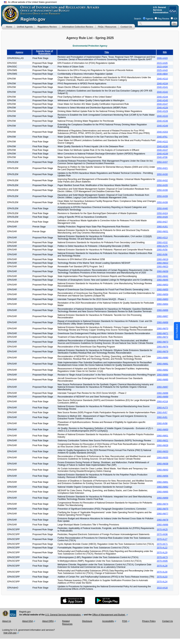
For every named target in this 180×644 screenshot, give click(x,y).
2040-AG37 (162, 150)
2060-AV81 (162, 417)
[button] (24, 27)
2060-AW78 (162, 520)
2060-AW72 (162, 337)
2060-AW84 (162, 375)
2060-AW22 (162, 263)
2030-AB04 (162, 74)
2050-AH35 (162, 185)
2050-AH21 (162, 168)
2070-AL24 (162, 582)
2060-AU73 (162, 408)
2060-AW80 (162, 358)
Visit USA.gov (10, 633)
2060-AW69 (162, 498)
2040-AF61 (162, 137)
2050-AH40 (162, 208)
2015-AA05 (162, 63)
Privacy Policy (149, 621)
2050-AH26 (162, 217)
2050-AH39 (162, 196)
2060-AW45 (162, 280)
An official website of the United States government (30, 2)
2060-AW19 (162, 259)
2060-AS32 (162, 242)
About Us (7, 621)
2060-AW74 (162, 504)
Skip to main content (92, 2)
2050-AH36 (162, 190)
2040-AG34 (162, 84)
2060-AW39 (162, 271)
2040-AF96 (162, 157)
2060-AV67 (162, 412)
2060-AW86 (162, 525)
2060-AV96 (162, 255)
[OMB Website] (9, 21)
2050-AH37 (162, 162)
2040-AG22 (162, 142)
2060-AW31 (162, 232)
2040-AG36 (162, 121)
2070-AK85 (162, 561)
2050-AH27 (162, 222)
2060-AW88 (162, 393)
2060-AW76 (162, 347)
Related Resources (67, 623)
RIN (165, 52)
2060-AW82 (162, 370)
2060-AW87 (162, 387)
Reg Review (163, 19)
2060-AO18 (162, 402)
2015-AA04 (162, 67)
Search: (138, 19)
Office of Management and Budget (109, 615)
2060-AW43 (162, 470)
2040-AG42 (162, 92)
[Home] (8, 29)
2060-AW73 (162, 342)
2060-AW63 (162, 299)
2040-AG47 (162, 104)
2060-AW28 (162, 445)
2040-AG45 (162, 100)
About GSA (27, 621)
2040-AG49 (162, 126)
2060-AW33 (162, 452)
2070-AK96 (162, 534)
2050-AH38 (162, 202)
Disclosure (87, 621)
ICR (175, 19)
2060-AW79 (162, 352)
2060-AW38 (162, 464)
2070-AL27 (162, 539)
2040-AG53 (162, 132)
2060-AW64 (162, 304)
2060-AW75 (162, 509)
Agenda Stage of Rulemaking (44, 52)
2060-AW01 (162, 436)
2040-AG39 (162, 154)
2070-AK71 (162, 544)
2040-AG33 (162, 116)
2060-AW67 (162, 316)
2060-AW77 (162, 514)
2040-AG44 (162, 97)
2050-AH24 (162, 213)
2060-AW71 (162, 333)
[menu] (24, 27)
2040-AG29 (162, 111)
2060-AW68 (162, 322)
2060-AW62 (162, 487)
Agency (19, 52)
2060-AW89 (162, 397)
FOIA (125, 621)
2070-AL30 (162, 572)
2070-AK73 (162, 557)
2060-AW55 (162, 290)
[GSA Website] (173, 12)
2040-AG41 (162, 87)
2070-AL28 (162, 566)
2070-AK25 (162, 530)
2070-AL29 (162, 553)
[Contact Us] (127, 29)
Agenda (150, 19)
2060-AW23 (162, 267)
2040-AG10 (162, 79)
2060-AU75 (162, 246)
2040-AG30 (162, 146)
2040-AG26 (162, 108)
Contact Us (168, 621)
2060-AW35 (162, 458)
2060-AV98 (162, 423)
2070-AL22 (162, 548)
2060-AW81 (162, 364)
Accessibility (108, 621)
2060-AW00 (162, 430)
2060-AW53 (162, 285)
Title (107, 52)
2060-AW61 (162, 482)
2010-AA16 (162, 588)
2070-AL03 (162, 577)
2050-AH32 (162, 180)
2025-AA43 (162, 70)
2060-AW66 (162, 310)
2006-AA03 (162, 58)
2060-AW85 (162, 380)
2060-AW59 (162, 294)
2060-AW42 (162, 276)
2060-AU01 (162, 227)
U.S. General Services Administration (63, 615)
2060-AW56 (162, 476)
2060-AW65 (162, 492)
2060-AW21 (162, 441)
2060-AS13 (162, 238)
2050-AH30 (162, 174)
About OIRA (48, 621)
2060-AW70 (162, 329)
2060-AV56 (162, 250)
